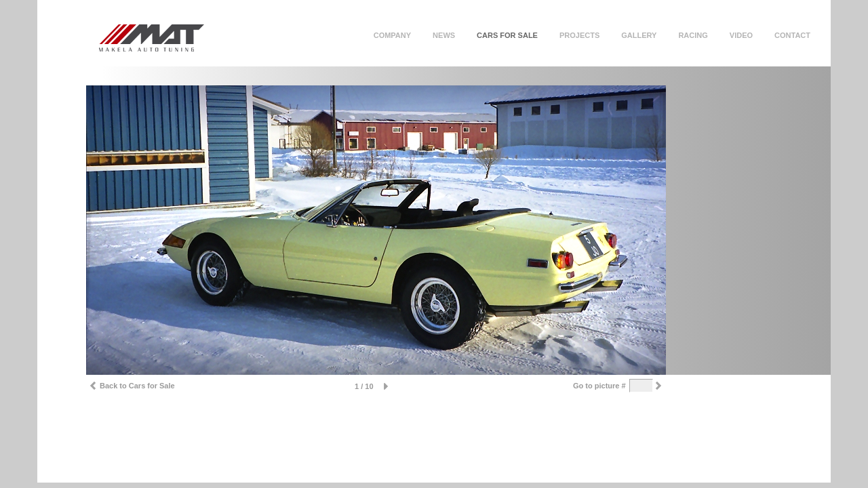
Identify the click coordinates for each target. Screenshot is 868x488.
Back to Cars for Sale (131, 388)
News (444, 35)
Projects (579, 35)
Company (392, 35)
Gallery (639, 35)
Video (741, 35)
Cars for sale (507, 35)
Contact (792, 35)
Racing (693, 35)
